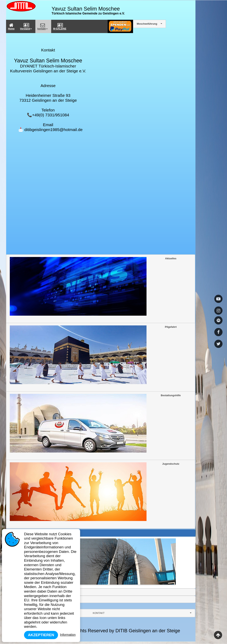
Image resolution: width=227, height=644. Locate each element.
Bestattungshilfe (95, 423)
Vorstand (26, 26)
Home (11, 26)
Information (68, 635)
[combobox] (101, 613)
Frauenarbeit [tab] (17, 592)
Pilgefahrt (93, 355)
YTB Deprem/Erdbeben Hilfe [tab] (26, 599)
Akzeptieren (41, 635)
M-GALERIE (60, 26)
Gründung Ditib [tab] (19, 533)
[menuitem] (12, 26)
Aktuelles (93, 286)
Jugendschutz (95, 492)
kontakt (42, 26)
